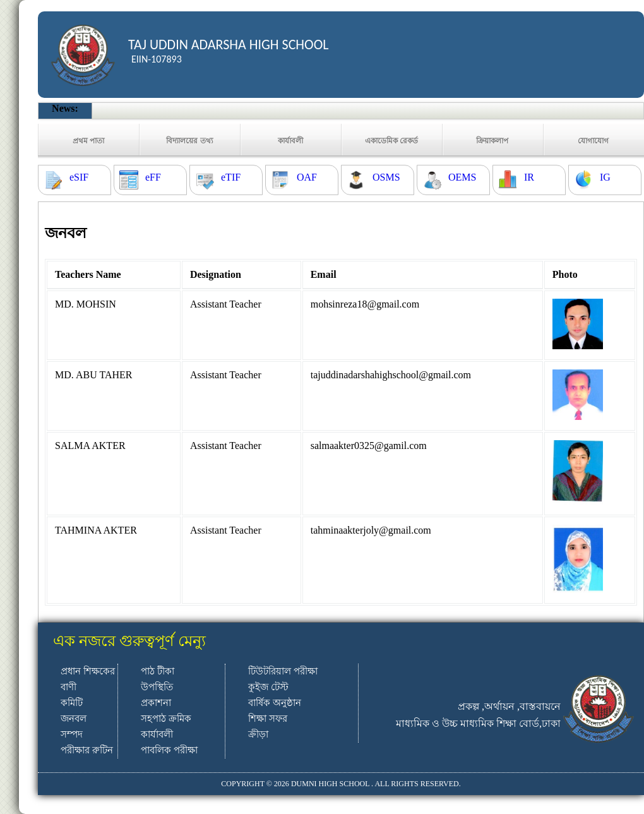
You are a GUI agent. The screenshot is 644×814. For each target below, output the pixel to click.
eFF (153, 177)
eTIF (231, 177)
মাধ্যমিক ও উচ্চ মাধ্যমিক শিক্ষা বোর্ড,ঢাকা (478, 723)
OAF (307, 177)
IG (605, 177)
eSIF (79, 177)
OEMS (462, 177)
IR (529, 177)
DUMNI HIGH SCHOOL (330, 784)
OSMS (386, 177)
